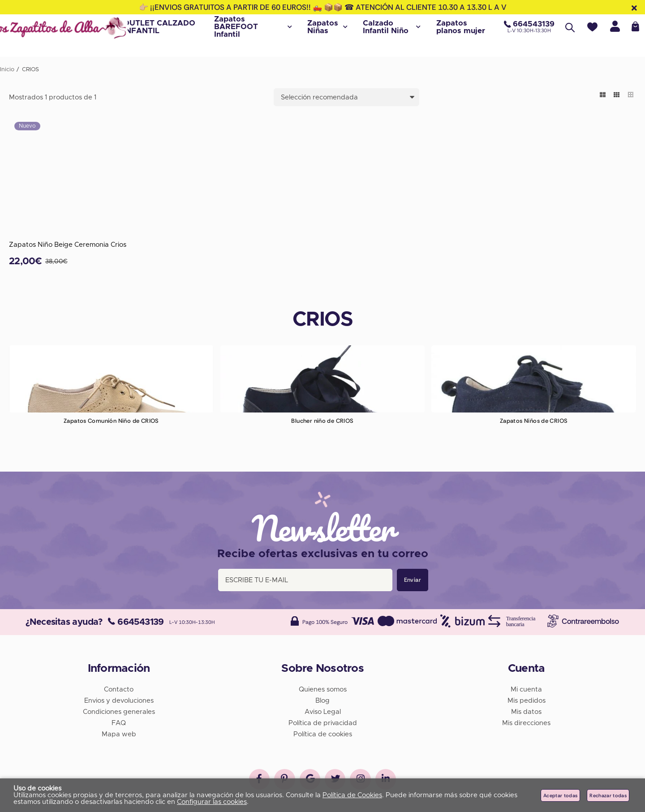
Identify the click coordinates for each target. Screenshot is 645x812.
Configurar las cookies (212, 802)
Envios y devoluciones (119, 699)
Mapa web (119, 733)
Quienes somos (323, 688)
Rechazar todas (608, 795)
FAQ (119, 721)
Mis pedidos (527, 699)
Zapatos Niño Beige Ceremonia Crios (68, 245)
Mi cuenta (526, 688)
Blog (322, 699)
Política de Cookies (352, 795)
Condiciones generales (119, 710)
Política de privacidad (323, 721)
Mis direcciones (526, 721)
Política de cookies (323, 733)
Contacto (119, 688)
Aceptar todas (560, 795)
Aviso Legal (323, 710)
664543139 (136, 620)
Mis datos (526, 710)
